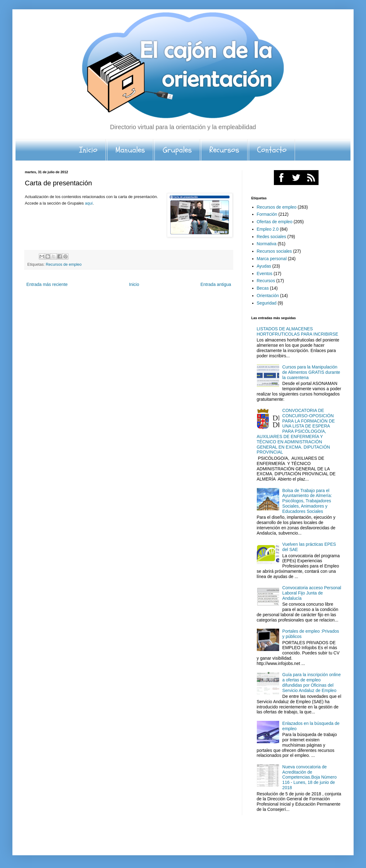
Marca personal (272, 259)
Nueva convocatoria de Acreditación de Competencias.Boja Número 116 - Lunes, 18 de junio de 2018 (309, 777)
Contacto (272, 150)
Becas (263, 288)
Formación (267, 214)
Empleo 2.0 (268, 229)
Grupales (177, 150)
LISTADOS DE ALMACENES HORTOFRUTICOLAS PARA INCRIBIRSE (298, 331)
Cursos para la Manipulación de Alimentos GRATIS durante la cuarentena (311, 372)
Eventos (265, 274)
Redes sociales (272, 237)
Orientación (268, 296)
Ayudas (264, 266)
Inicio (88, 150)
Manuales (130, 150)
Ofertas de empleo (275, 222)
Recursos (224, 150)
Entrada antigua (216, 284)
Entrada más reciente (47, 284)
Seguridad (267, 303)
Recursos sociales (274, 251)
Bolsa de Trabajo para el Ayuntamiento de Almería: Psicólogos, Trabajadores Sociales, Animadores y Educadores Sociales (307, 501)
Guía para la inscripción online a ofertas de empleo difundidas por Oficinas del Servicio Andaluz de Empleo (311, 682)
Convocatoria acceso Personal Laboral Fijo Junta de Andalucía (312, 593)
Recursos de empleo (64, 264)
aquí (89, 203)
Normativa (267, 244)
